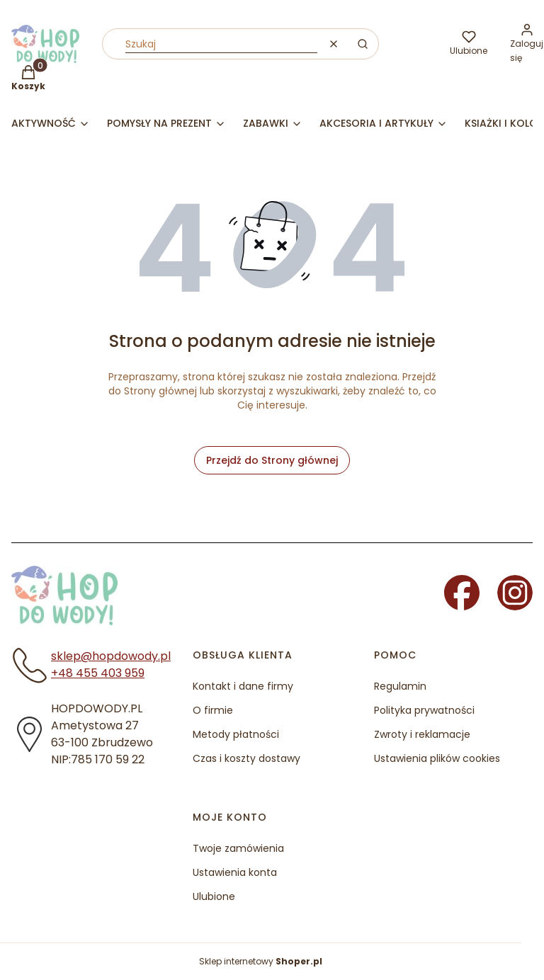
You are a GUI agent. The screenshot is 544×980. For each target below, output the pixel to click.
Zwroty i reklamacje (422, 734)
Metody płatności (236, 734)
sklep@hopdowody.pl (111, 656)
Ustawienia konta (235, 872)
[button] (363, 44)
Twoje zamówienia (238, 848)
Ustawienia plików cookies (437, 758)
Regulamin (400, 686)
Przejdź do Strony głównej (272, 460)
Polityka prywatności (424, 710)
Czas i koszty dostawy (246, 758)
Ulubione (214, 896)
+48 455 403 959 (98, 673)
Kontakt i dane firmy (243, 686)
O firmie (213, 710)
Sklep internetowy (261, 961)
